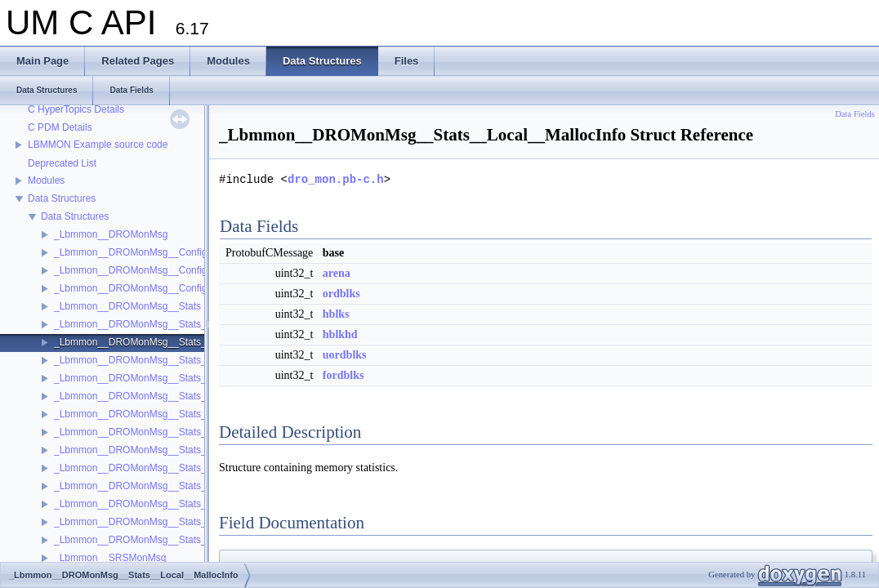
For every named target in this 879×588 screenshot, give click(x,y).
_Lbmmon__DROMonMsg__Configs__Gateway (158, 270)
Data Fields (855, 114)
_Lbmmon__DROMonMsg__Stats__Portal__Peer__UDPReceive (195, 522)
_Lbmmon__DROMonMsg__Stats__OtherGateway (165, 360)
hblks (336, 314)
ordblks (341, 294)
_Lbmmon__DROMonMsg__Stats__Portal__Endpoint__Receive (194, 432)
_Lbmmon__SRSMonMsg (110, 558)
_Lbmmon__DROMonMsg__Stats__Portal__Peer (161, 468)
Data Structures (62, 198)
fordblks (344, 375)
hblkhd (340, 334)
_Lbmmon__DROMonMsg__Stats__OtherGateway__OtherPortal (195, 378)
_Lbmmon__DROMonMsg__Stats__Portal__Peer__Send (178, 504)
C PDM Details (60, 127)
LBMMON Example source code (98, 145)
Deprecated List (62, 163)
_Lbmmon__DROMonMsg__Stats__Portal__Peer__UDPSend (189, 540)
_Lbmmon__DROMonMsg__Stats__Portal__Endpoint (171, 414)
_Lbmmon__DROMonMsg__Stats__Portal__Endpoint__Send (187, 450)
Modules (46, 180)
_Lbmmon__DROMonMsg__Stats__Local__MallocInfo (172, 342)
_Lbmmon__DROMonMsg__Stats (127, 306)
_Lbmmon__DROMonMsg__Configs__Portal (151, 288)
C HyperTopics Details (76, 109)
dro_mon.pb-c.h (336, 179)
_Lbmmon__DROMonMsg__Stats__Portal (146, 396)
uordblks (345, 355)
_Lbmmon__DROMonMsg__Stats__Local (145, 324)
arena (337, 273)
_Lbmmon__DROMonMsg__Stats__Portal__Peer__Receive (185, 486)
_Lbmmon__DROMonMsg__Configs (133, 252)
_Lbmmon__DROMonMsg (111, 234)
